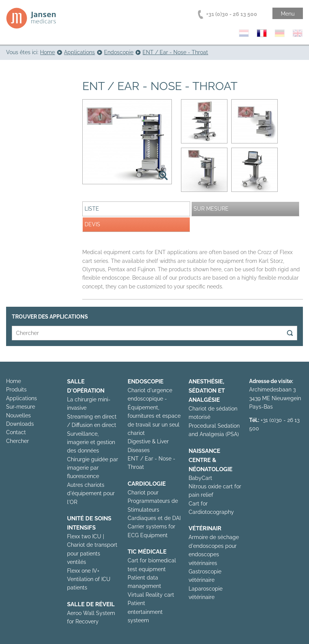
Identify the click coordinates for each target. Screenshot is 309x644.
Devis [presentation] (92, 224)
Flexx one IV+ (83, 571)
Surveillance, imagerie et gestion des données (91, 442)
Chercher (18, 441)
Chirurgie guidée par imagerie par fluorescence (93, 468)
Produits (16, 390)
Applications (22, 398)
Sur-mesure (21, 407)
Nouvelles (18, 415)
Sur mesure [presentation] (211, 209)
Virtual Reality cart (151, 595)
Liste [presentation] (92, 209)
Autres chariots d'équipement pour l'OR (91, 493)
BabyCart (200, 478)
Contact (16, 432)
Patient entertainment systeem (145, 612)
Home (14, 381)
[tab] (136, 209)
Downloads (20, 424)
